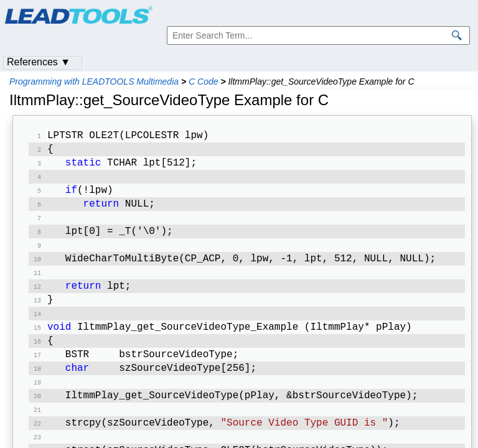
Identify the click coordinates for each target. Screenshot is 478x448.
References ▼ (39, 62)
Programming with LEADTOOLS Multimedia (94, 82)
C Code (203, 82)
